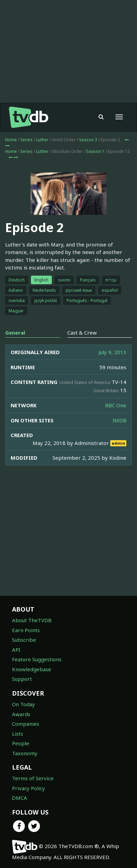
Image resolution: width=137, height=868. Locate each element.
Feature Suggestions (37, 659)
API (16, 650)
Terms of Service (33, 778)
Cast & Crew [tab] (82, 333)
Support (22, 679)
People (21, 743)
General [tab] (15, 333)
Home (11, 140)
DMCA (20, 798)
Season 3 (88, 140)
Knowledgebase (32, 669)
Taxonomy (25, 753)
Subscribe (24, 640)
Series (26, 140)
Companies (26, 724)
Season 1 (95, 151)
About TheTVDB (32, 620)
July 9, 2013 (112, 352)
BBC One (116, 405)
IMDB (119, 420)
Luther (42, 140)
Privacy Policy (28, 788)
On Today (24, 704)
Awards (21, 714)
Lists (18, 734)
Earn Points (26, 630)
